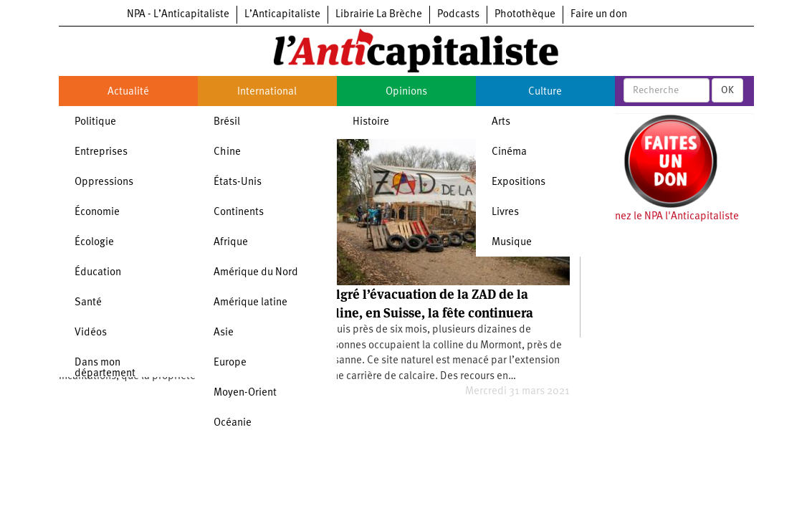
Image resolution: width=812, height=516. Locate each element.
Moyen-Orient (245, 393)
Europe (230, 363)
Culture (545, 92)
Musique (512, 243)
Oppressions (104, 182)
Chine (227, 152)
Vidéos (91, 333)
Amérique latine (250, 303)
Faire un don (599, 15)
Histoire (371, 122)
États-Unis (238, 182)
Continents (239, 212)
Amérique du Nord (256, 273)
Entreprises (101, 152)
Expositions (519, 182)
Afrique (231, 243)
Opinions (406, 92)
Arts (501, 122)
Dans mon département (105, 368)
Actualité (128, 92)
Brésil (227, 122)
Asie (224, 333)
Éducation (98, 273)
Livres (505, 212)
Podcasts (458, 15)
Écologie (94, 243)
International (267, 92)
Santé (88, 303)
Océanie (233, 423)
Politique (95, 122)
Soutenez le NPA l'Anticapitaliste (663, 217)
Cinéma (509, 152)
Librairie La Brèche (379, 15)
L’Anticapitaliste (282, 15)
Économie (97, 212)
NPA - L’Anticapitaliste (178, 15)
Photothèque (525, 15)
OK (727, 90)
